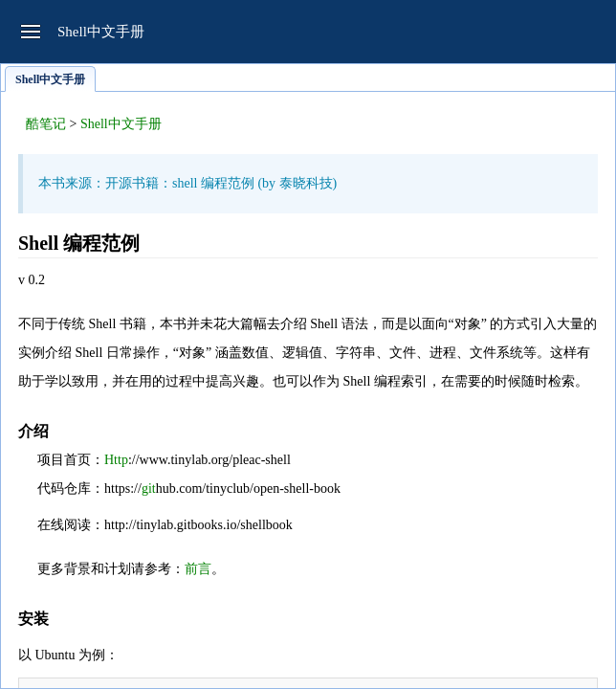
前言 (198, 569)
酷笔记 (46, 124)
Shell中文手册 (121, 124)
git (149, 489)
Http (116, 460)
